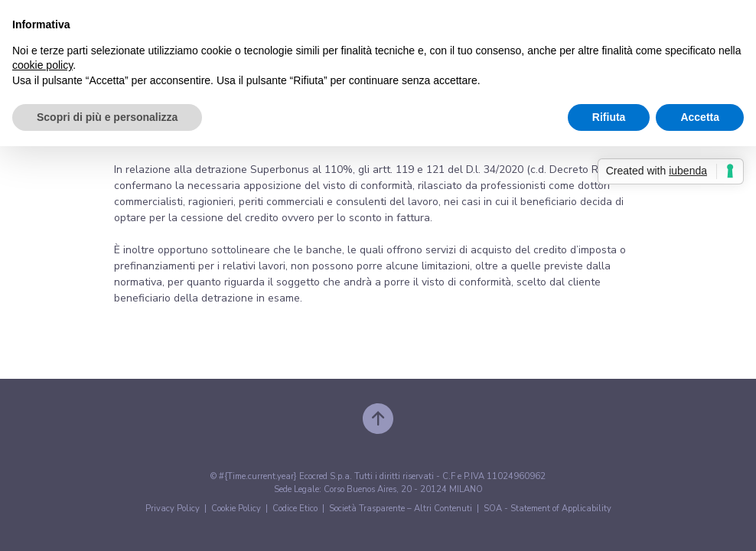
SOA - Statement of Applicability (547, 509)
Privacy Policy (173, 509)
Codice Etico (295, 509)
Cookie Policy (236, 509)
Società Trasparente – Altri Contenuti (401, 509)
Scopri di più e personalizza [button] (107, 117)
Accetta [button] (700, 117)
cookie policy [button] (42, 65)
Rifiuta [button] (609, 117)
